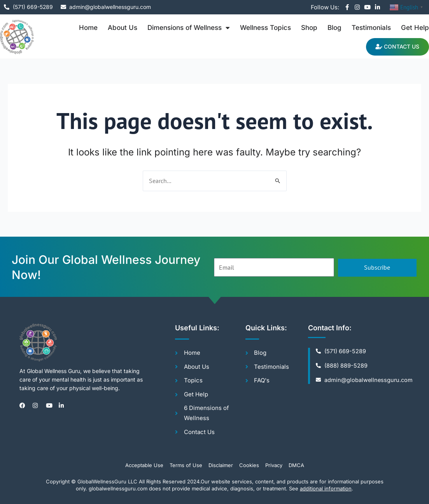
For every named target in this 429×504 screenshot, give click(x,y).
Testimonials (371, 28)
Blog (334, 28)
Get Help (415, 28)
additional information (326, 489)
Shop (309, 28)
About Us (123, 28)
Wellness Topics (265, 28)
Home (88, 28)
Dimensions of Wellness (189, 28)
